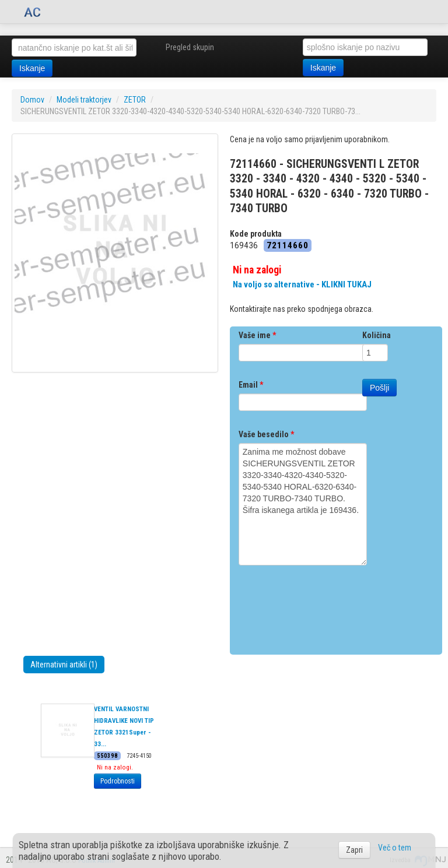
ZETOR (135, 100)
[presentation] (327, 606)
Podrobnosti (118, 781)
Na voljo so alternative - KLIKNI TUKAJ (302, 284)
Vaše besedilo (266, 434)
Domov (32, 100)
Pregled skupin (190, 47)
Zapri (354, 850)
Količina (377, 335)
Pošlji (379, 388)
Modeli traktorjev (84, 100)
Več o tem (395, 848)
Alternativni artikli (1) (64, 665)
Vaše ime (257, 335)
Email (251, 385)
